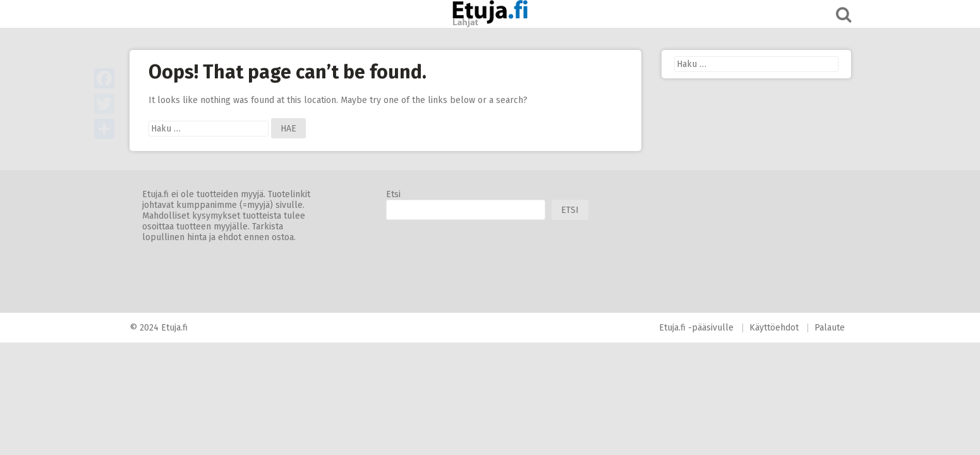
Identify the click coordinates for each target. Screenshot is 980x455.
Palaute (830, 328)
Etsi (393, 194)
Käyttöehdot (774, 328)
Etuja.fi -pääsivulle (696, 328)
